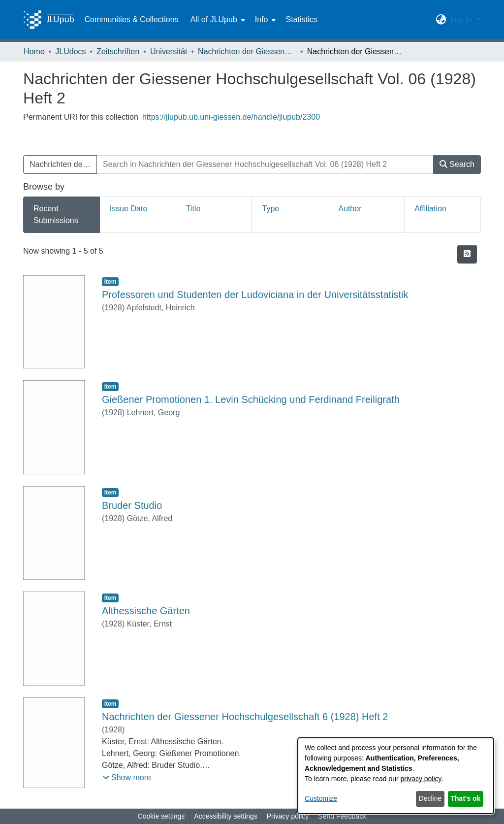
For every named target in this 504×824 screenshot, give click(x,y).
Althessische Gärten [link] (146, 611)
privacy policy (421, 779)
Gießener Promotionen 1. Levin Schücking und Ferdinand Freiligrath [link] (251, 399)
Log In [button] (462, 19)
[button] (441, 20)
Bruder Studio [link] (132, 505)
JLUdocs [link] (70, 51)
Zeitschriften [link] (118, 51)
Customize (321, 798)
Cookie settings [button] (161, 816)
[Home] (49, 20)
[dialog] (396, 776)
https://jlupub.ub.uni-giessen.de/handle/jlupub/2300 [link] (231, 117)
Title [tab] (193, 209)
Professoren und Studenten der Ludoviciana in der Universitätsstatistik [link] (255, 295)
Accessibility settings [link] (225, 816)
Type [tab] (270, 209)
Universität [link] (169, 51)
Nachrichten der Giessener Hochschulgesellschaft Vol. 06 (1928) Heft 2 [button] (63, 164)
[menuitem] (217, 20)
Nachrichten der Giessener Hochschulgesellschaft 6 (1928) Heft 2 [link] (245, 717)
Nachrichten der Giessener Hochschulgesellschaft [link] (247, 51)
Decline (430, 798)
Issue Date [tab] (128, 209)
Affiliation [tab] (430, 209)
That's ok (466, 798)
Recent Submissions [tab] (56, 214)
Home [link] (34, 51)
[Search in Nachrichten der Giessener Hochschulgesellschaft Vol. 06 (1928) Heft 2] (265, 165)
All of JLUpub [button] (214, 19)
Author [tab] (350, 209)
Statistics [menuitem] (301, 19)
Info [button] (262, 19)
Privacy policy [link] (288, 816)
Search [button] (457, 164)
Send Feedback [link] (342, 816)
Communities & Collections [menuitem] (131, 19)
